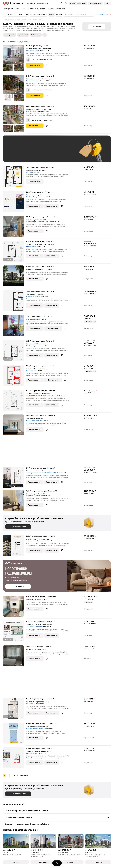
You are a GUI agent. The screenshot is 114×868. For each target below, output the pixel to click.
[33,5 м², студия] (14, 252)
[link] (108, 3)
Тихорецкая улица (40, 702)
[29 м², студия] (14, 478)
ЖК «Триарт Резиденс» (33, 197)
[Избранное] (61, 3)
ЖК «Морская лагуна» (33, 51)
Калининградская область (34, 49)
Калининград (30, 195)
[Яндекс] (4, 3)
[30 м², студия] (14, 426)
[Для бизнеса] (60, 9)
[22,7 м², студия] (14, 277)
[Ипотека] (43, 9)
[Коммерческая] (33, 9)
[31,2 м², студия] (14, 501)
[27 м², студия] (14, 327)
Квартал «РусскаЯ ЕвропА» (34, 626)
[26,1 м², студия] (14, 376)
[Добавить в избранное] (47, 65)
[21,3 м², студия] (14, 202)
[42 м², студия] (14, 227)
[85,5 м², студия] (14, 734)
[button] (66, 3)
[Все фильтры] (5, 15)
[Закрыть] (110, 15)
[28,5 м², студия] (14, 178)
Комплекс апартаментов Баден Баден (38, 222)
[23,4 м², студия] (14, 759)
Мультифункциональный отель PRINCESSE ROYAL (41, 473)
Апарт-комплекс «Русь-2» (34, 541)
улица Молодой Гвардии (42, 624)
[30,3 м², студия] (14, 351)
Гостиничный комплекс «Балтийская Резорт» (40, 396)
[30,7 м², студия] (14, 119)
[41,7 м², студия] (14, 632)
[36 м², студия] (14, 59)
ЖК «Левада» (30, 704)
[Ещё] (45, 35)
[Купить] (17, 9)
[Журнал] (51, 9)
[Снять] (24, 9)
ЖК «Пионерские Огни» (33, 172)
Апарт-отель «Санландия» (34, 420)
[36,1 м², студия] (14, 401)
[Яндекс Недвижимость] (15, 3)
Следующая (25, 776)
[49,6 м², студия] (14, 547)
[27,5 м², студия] (14, 709)
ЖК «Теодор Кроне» (32, 346)
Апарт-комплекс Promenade (34, 729)
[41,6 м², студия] (14, 89)
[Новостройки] (8, 9)
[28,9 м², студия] (14, 302)
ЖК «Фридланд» (31, 247)
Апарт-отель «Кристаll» (33, 496)
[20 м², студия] (14, 657)
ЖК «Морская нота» (32, 296)
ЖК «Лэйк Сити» (31, 371)
